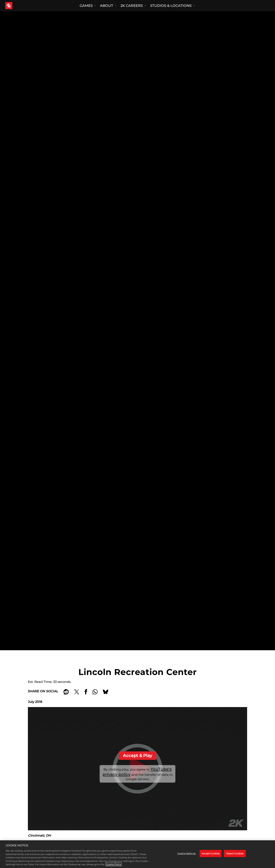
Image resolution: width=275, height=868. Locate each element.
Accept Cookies (211, 853)
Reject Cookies (235, 853)
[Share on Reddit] (66, 692)
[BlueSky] (106, 692)
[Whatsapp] (95, 692)
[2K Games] (15, 6)
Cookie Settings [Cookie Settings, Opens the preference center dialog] (186, 853)
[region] (137, 854)
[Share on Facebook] (86, 692)
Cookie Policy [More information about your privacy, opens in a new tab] (114, 864)
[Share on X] (77, 692)
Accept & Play (137, 756)
